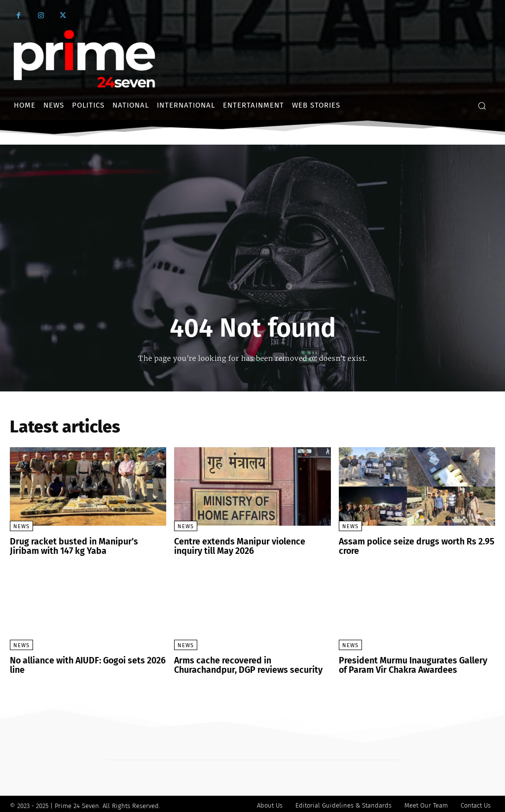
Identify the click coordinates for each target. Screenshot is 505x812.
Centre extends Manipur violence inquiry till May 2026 (248, 546)
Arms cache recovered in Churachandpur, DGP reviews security (248, 663)
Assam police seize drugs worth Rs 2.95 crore (410, 546)
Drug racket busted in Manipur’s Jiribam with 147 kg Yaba (82, 546)
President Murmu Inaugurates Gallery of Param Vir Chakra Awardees (411, 663)
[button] (482, 106)
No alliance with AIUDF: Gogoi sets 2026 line (81, 663)
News (21, 526)
